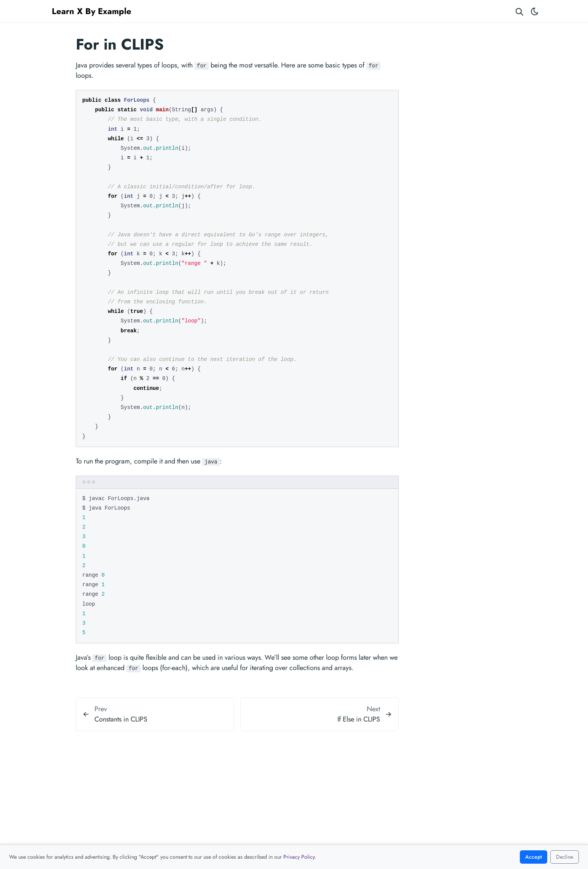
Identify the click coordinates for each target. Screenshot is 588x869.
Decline (565, 857)
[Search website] (519, 11)
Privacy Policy (299, 857)
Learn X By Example (92, 11)
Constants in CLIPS (121, 719)
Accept (534, 857)
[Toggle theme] (535, 11)
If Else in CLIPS (359, 719)
